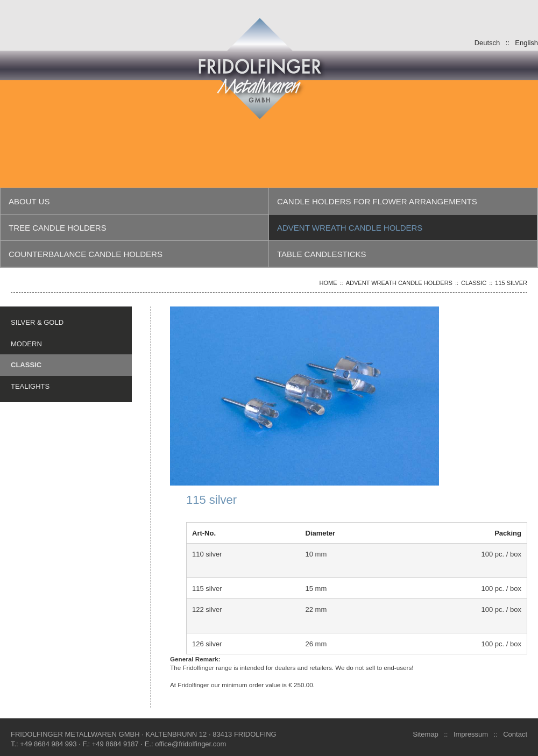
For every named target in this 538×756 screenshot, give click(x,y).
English (526, 42)
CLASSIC (474, 283)
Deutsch (487, 42)
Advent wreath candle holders (399, 283)
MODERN (26, 344)
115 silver (511, 283)
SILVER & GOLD (37, 322)
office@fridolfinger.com (190, 744)
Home (328, 283)
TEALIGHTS (30, 386)
